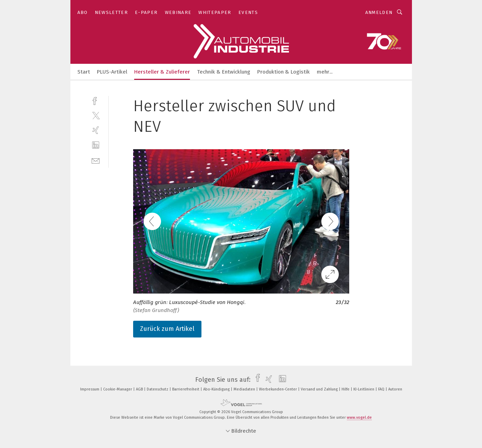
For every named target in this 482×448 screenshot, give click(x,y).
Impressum (90, 389)
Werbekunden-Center (278, 389)
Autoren (395, 389)
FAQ (382, 389)
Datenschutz (158, 389)
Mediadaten (245, 389)
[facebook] (96, 100)
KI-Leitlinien (364, 389)
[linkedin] (96, 145)
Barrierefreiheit (186, 389)
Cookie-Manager (118, 389)
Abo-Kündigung (217, 389)
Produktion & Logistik (284, 72)
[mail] (96, 160)
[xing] (96, 130)
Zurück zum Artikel (167, 329)
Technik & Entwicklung (224, 72)
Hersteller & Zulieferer (162, 72)
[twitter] (96, 115)
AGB (140, 389)
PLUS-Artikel (112, 72)
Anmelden (379, 12)
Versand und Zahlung (320, 389)
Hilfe (346, 389)
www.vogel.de (359, 417)
